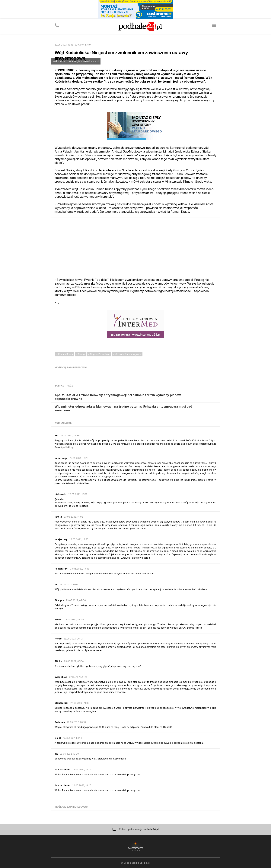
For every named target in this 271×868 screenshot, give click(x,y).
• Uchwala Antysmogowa (127, 354)
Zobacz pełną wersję (139, 829)
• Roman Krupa (65, 354)
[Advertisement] (135, 246)
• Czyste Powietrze (99, 354)
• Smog (80, 354)
